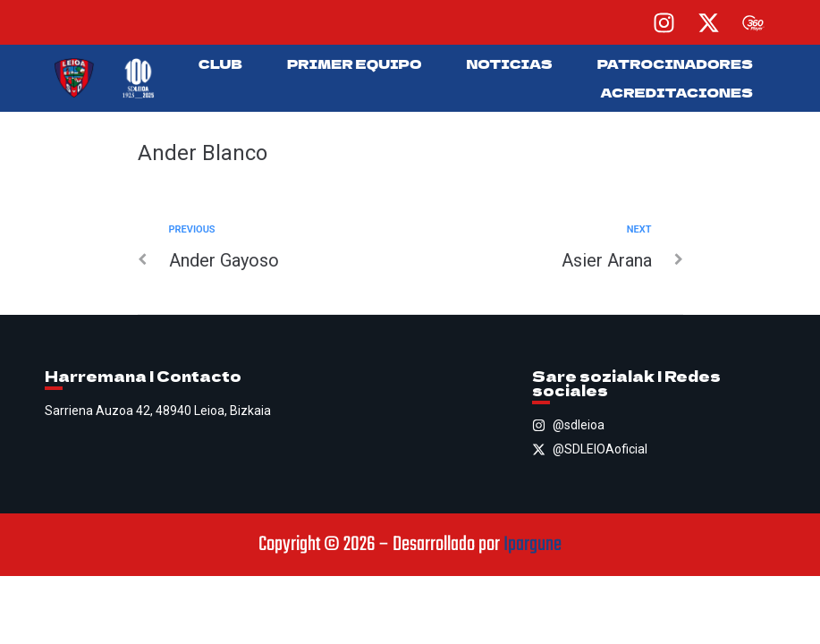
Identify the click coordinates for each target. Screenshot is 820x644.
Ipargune (533, 545)
